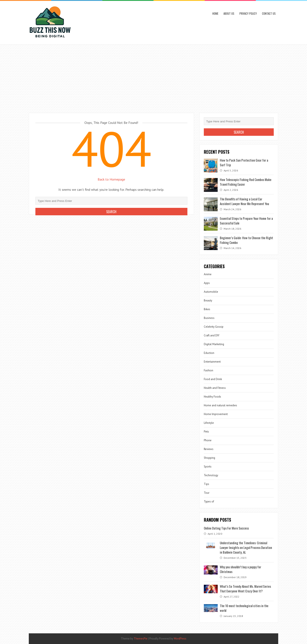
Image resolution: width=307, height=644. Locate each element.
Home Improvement (216, 414)
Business (209, 318)
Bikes (207, 309)
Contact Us (269, 13)
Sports (208, 467)
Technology (211, 475)
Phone (208, 440)
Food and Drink (213, 379)
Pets (206, 432)
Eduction (209, 353)
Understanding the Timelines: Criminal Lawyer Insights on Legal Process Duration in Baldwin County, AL (246, 547)
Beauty (208, 300)
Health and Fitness (215, 388)
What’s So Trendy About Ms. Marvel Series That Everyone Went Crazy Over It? (245, 589)
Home (215, 13)
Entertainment (212, 362)
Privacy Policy (248, 13)
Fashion (209, 370)
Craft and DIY (212, 335)
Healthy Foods (212, 397)
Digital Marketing (214, 344)
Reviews (209, 449)
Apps (207, 283)
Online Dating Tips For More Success (226, 528)
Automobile (211, 292)
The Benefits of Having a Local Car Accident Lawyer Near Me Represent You (244, 201)
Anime (208, 274)
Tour (207, 493)
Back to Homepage (111, 179)
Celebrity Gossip (214, 327)
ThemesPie (140, 639)
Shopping (209, 458)
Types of (209, 501)
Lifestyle (209, 423)
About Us (229, 13)
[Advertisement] (153, 77)
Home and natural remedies (220, 405)
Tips (206, 484)
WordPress (180, 639)
